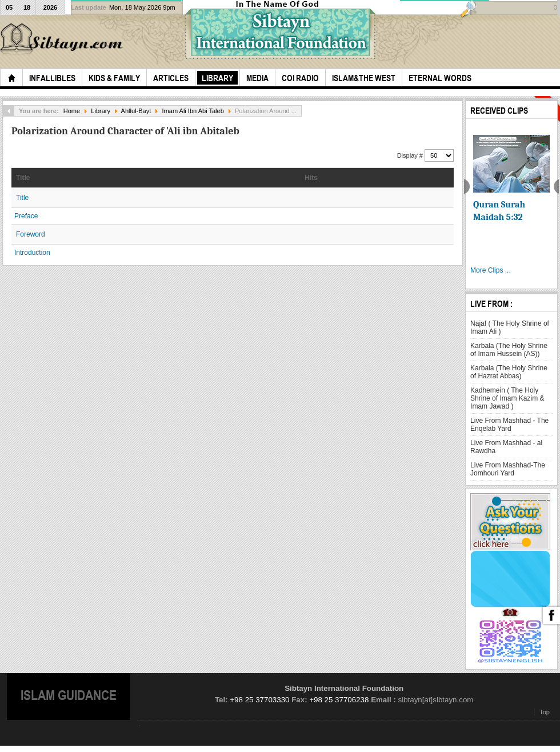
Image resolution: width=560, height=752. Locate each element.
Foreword (31, 234)
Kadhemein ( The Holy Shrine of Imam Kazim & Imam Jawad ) (507, 398)
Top (545, 712)
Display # (411, 155)
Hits (311, 178)
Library (101, 111)
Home (72, 111)
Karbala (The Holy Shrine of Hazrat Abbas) (509, 372)
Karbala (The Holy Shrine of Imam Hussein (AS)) (509, 350)
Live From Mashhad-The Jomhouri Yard (508, 469)
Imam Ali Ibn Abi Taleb (193, 111)
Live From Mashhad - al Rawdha (506, 447)
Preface (26, 216)
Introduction (32, 253)
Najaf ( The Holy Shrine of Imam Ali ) (510, 327)
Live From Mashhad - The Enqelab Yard (509, 425)
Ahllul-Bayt (136, 111)
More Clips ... (491, 270)
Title (23, 178)
